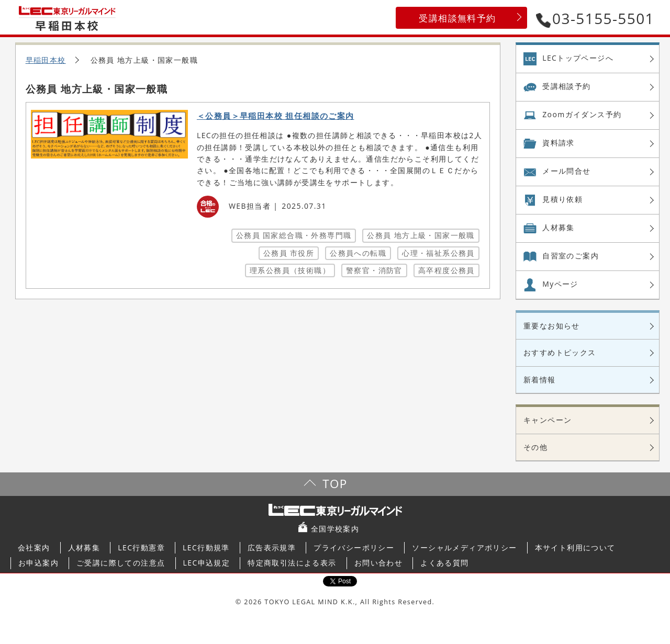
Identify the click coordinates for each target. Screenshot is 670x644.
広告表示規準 (272, 547)
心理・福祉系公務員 (438, 253)
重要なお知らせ (552, 326)
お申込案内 (38, 563)
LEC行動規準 (206, 547)
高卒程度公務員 (446, 270)
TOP (335, 484)
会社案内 (34, 547)
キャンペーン (548, 420)
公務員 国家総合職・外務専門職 (294, 235)
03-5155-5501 (595, 18)
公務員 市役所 (289, 253)
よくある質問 (444, 563)
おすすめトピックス (560, 352)
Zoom (582, 115)
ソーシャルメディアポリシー (464, 547)
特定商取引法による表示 (292, 563)
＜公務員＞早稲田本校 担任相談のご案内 (276, 116)
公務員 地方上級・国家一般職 (421, 235)
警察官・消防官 (374, 270)
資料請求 (559, 143)
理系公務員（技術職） (290, 270)
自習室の (571, 256)
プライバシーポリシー (354, 547)
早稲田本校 (46, 60)
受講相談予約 (566, 86)
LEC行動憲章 (141, 547)
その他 (535, 447)
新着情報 (540, 380)
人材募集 (559, 227)
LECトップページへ (578, 58)
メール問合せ (566, 171)
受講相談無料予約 (457, 18)
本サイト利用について (575, 547)
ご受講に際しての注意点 (121, 563)
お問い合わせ (378, 563)
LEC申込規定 (207, 563)
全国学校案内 (335, 529)
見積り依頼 (562, 199)
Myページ (560, 284)
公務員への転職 (358, 253)
